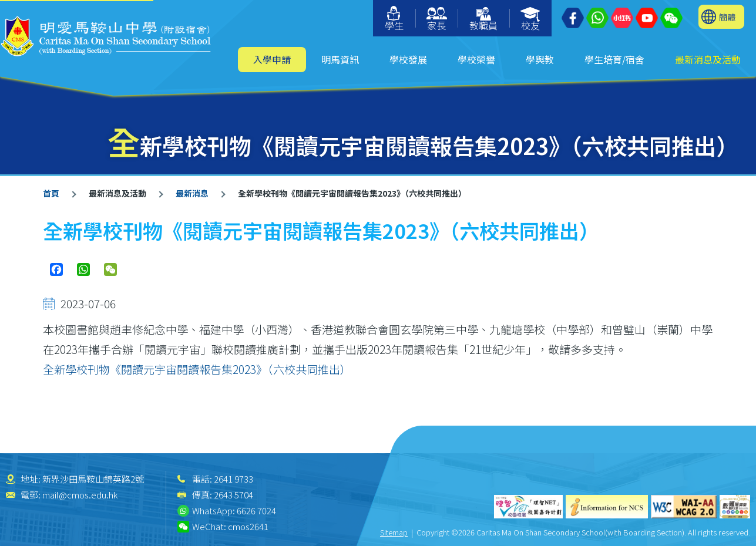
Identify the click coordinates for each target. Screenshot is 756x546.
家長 (437, 20)
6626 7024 (256, 510)
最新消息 (192, 193)
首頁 (51, 193)
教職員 (483, 20)
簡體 (727, 17)
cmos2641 (248, 526)
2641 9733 (233, 479)
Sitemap (394, 532)
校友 (531, 20)
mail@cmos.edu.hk (80, 495)
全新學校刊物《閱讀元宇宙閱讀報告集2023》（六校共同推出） (197, 369)
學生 (394, 19)
